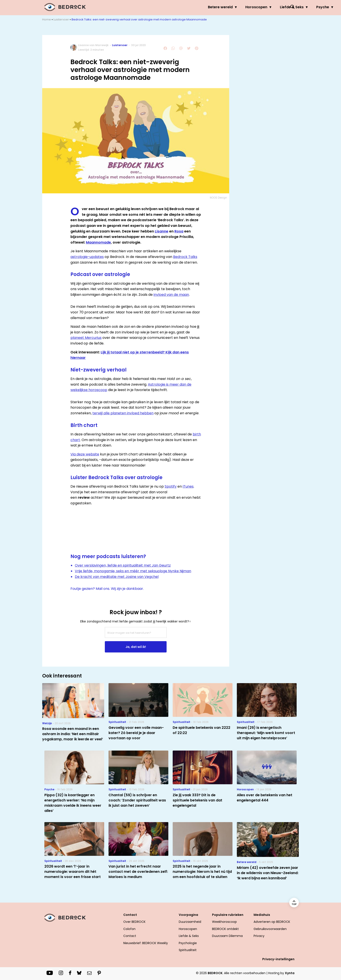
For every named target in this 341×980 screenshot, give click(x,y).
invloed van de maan (171, 295)
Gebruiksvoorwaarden (270, 929)
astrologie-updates (87, 257)
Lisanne (162, 231)
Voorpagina (188, 915)
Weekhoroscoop (224, 922)
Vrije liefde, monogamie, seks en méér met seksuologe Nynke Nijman (133, 571)
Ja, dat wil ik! (136, 647)
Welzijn (271, 7)
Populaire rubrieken (228, 915)
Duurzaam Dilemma (227, 936)
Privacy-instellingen (278, 959)
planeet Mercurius (86, 338)
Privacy (259, 936)
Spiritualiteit (188, 950)
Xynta (290, 973)
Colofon (129, 929)
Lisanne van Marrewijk (93, 45)
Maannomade (98, 242)
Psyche (246, 7)
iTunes (188, 486)
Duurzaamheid (190, 922)
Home (47, 19)
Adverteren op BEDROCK (272, 922)
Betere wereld (144, 7)
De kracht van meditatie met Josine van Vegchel (117, 577)
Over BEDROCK (134, 922)
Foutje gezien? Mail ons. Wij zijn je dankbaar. (107, 589)
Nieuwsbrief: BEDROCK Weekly (146, 943)
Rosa (179, 231)
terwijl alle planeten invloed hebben (123, 413)
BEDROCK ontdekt (225, 929)
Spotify (171, 486)
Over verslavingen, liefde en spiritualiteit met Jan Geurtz (123, 565)
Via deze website (85, 454)
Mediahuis (262, 915)
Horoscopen (180, 7)
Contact (130, 915)
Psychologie (188, 943)
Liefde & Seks (215, 7)
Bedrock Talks (185, 257)
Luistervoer (61, 19)
